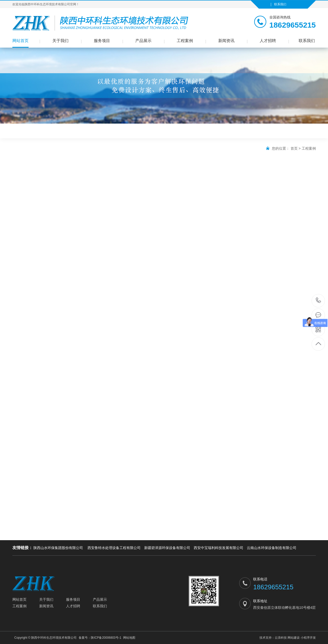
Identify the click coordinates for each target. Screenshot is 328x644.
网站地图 (129, 638)
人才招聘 (268, 41)
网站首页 (20, 41)
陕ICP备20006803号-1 (106, 638)
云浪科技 (281, 638)
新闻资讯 (226, 41)
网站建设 (294, 638)
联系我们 (280, 4)
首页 (294, 148)
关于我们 (60, 41)
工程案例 (185, 41)
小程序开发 (308, 638)
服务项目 (102, 41)
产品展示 (143, 41)
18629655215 (319, 300)
